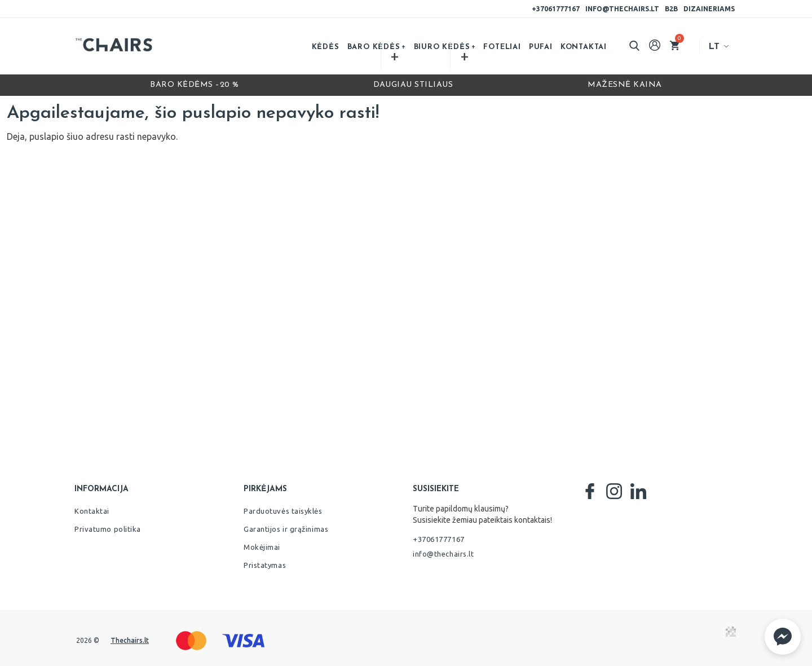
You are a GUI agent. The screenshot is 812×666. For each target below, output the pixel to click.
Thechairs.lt (130, 640)
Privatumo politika (108, 529)
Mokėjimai (262, 547)
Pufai (541, 47)
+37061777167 (556, 9)
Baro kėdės (374, 47)
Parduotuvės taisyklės (283, 511)
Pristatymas (265, 565)
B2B (671, 9)
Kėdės (326, 47)
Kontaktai (584, 47)
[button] (783, 637)
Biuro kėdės (442, 47)
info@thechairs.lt (622, 9)
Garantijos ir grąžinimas (286, 529)
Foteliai (502, 47)
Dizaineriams (709, 9)
